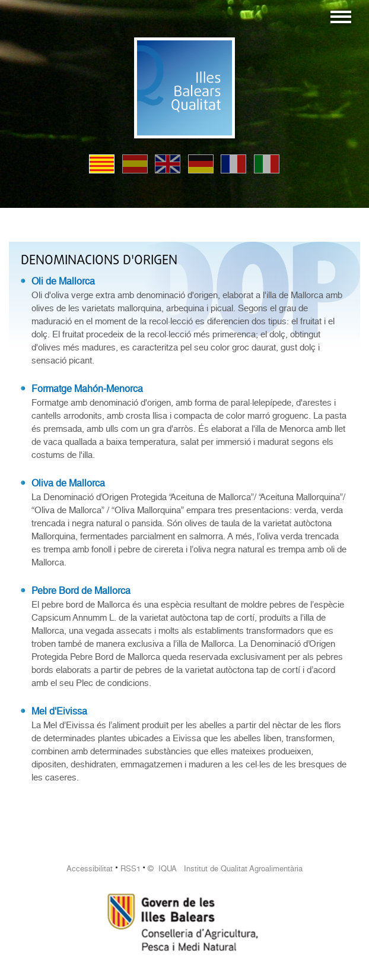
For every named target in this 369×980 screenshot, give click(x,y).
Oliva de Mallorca (68, 483)
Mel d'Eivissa (59, 711)
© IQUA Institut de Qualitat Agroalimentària (225, 869)
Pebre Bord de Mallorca (81, 591)
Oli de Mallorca (63, 281)
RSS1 (131, 869)
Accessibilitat (90, 869)
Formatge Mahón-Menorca (87, 389)
